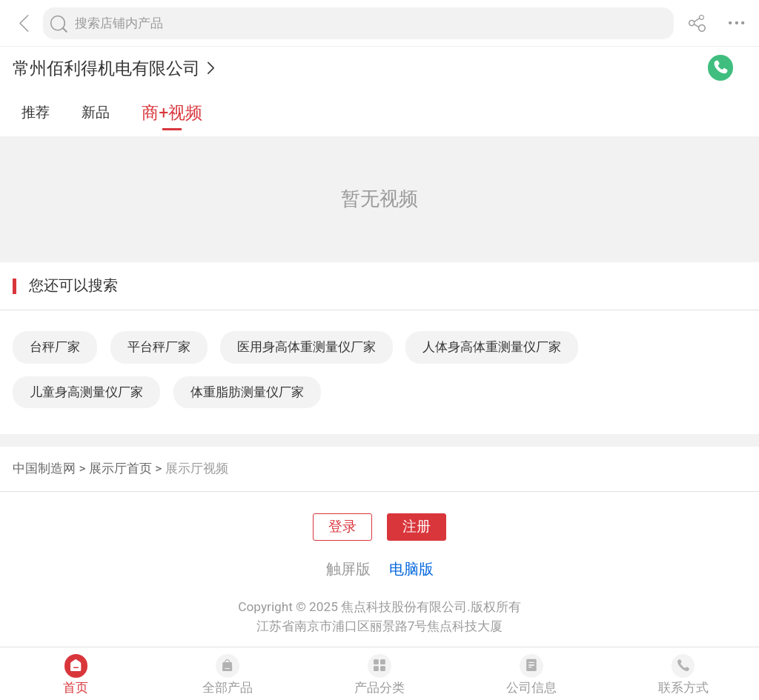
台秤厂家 (55, 347)
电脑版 (411, 569)
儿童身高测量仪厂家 (86, 392)
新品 (96, 113)
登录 (342, 527)
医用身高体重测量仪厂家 (306, 347)
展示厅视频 (197, 468)
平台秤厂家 (159, 347)
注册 (417, 527)
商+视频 (172, 113)
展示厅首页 (120, 468)
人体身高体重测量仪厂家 (492, 347)
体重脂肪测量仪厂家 (247, 392)
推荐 (36, 113)
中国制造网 (44, 468)
